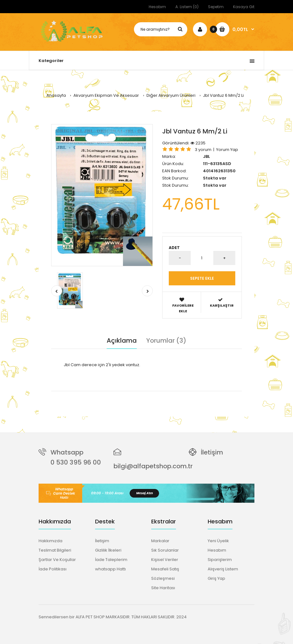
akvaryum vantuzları (183, 394)
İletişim (212, 452)
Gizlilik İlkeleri (108, 550)
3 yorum (203, 150)
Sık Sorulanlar (165, 550)
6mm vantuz (106, 394)
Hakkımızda (51, 541)
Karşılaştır (222, 303)
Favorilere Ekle (183, 305)
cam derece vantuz (141, 394)
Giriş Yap (216, 578)
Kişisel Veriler (165, 560)
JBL (206, 156)
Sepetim (216, 7)
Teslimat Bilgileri (55, 550)
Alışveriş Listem (223, 569)
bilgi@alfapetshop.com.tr (153, 466)
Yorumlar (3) (166, 340)
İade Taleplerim (111, 560)
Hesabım (157, 7)
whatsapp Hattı (110, 569)
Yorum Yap (227, 150)
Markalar (160, 541)
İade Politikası (53, 569)
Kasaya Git (244, 7)
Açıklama (122, 340)
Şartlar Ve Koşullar (57, 560)
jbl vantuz (82, 394)
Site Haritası (163, 588)
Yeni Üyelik (218, 541)
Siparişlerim (220, 560)
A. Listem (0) (187, 7)
